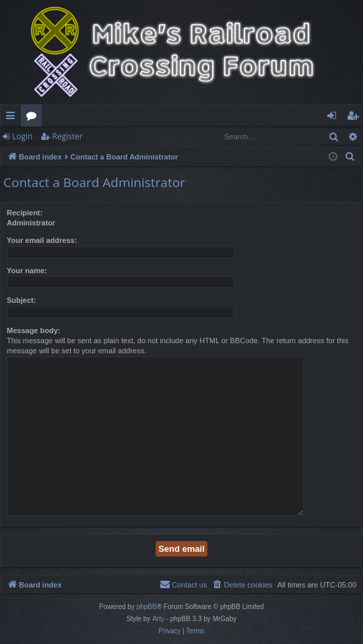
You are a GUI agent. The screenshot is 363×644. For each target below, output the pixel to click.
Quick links (13, 118)
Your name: (27, 271)
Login (22, 136)
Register (67, 136)
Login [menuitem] (334, 118)
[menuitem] (350, 157)
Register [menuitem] (356, 118)
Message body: (33, 330)
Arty (158, 619)
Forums (34, 118)
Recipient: (25, 213)
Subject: (21, 300)
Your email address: (42, 240)
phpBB (147, 607)
